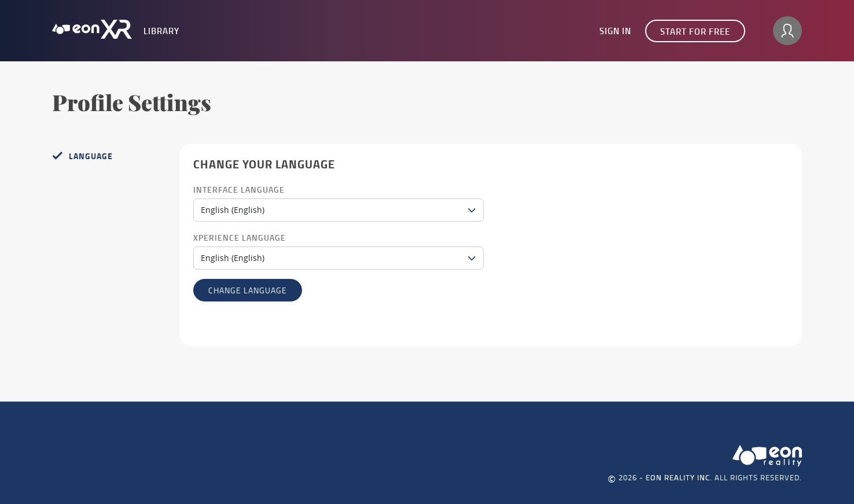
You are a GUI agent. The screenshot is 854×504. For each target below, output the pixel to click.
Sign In (615, 31)
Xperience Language (240, 238)
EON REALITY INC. (679, 477)
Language (91, 156)
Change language (248, 290)
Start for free (695, 31)
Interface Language (239, 190)
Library (161, 31)
